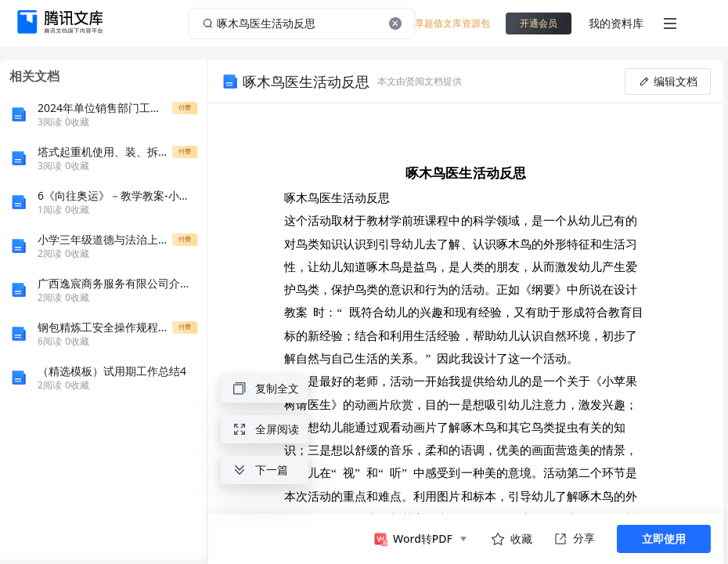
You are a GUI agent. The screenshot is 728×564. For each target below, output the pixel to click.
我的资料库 (616, 23)
